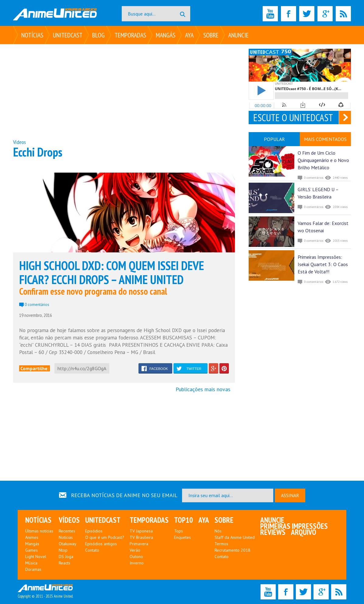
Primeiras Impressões (294, 526)
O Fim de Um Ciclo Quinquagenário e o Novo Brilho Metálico (323, 160)
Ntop (63, 550)
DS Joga (66, 557)
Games (32, 550)
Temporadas (130, 35)
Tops (178, 531)
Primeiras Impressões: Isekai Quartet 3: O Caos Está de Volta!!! (323, 264)
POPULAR (274, 139)
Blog (98, 35)
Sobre (211, 35)
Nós (218, 531)
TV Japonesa (141, 531)
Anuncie (238, 35)
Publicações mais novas (203, 389)
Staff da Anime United (235, 537)
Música (31, 563)
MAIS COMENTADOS (325, 139)
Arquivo (304, 532)
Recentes (67, 531)
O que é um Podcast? (105, 537)
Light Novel (36, 557)
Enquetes (182, 537)
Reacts (65, 563)
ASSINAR (290, 495)
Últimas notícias (39, 531)
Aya (189, 35)
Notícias (32, 35)
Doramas (33, 569)
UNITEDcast (68, 35)
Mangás (166, 35)
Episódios (94, 531)
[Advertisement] (124, 91)
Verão (135, 550)
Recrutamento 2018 (233, 550)
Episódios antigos (101, 544)
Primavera (139, 544)
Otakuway (68, 544)
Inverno (137, 563)
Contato (92, 550)
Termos (221, 544)
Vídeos (19, 142)
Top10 (184, 520)
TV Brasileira (141, 537)
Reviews (273, 532)
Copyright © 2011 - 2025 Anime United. (45, 592)
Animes (32, 537)
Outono (136, 557)
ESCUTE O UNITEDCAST (293, 118)
